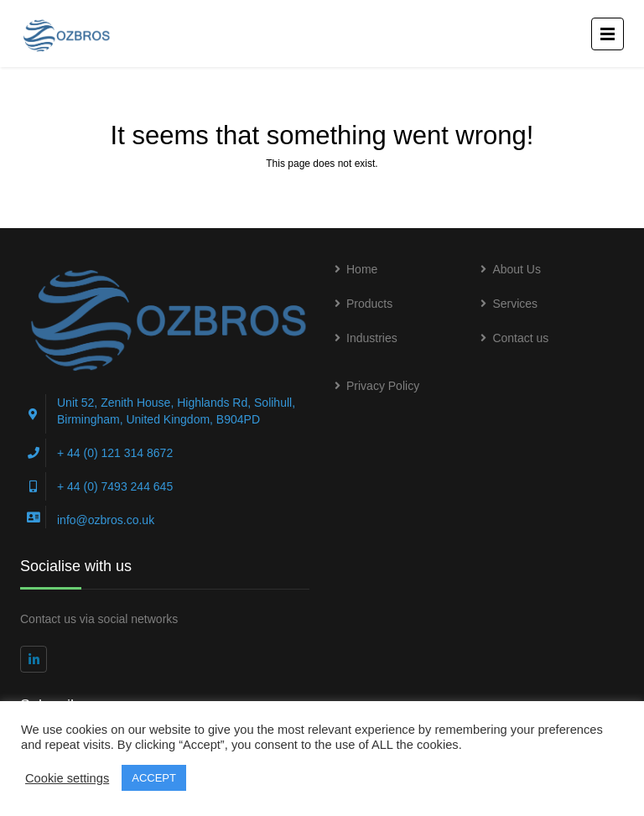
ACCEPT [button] (154, 778)
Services (515, 304)
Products (369, 304)
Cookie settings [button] (67, 778)
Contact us (520, 338)
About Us (517, 269)
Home (362, 269)
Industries (372, 338)
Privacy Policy (383, 386)
